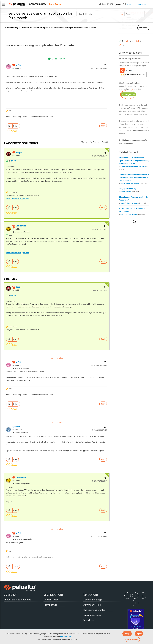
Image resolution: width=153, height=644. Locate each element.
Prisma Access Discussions (130, 183)
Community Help (92, 605)
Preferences (133, 640)
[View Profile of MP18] (18, 65)
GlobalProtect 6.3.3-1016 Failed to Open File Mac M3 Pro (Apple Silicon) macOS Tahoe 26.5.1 (134, 161)
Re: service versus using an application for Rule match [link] (73, 28)
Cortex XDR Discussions (129, 214)
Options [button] (105, 65)
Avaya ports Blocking (127, 189)
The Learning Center (94, 610)
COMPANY (10, 595)
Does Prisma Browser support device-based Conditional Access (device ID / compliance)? (134, 177)
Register (119, 4)
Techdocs (88, 620)
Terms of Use (50, 605)
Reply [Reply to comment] (103, 207)
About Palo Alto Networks (17, 600)
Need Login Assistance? (139, 31)
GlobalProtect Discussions (130, 203)
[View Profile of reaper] (19, 152)
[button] (127, 634)
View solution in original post (18, 199)
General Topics (41, 28)
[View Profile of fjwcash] (16, 427)
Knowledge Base (92, 615)
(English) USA (106, 4)
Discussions (26, 28)
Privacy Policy (65, 636)
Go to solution (58, 59)
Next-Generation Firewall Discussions (133, 167)
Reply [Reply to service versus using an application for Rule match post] (103, 126)
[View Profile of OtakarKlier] (21, 226)
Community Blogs (92, 600)
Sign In (130, 4)
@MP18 (13, 161)
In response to (22, 232)
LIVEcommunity (11, 28)
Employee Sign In (142, 4)
